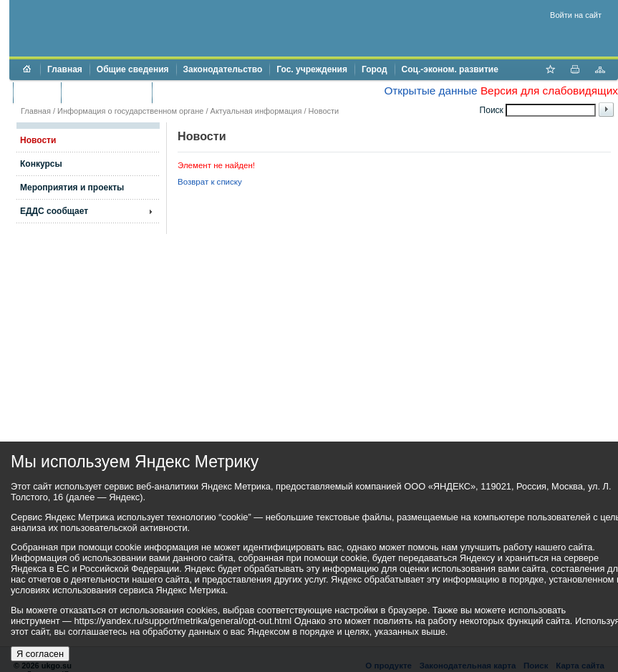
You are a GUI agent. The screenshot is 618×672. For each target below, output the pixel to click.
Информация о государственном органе (130, 111)
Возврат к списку (210, 182)
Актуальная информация (256, 111)
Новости (324, 111)
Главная (65, 69)
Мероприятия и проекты (72, 188)
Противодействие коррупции (221, 92)
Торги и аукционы (106, 92)
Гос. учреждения (312, 69)
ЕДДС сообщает (54, 211)
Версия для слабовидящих (549, 91)
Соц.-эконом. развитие (450, 69)
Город (375, 69)
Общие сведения (133, 69)
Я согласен (40, 654)
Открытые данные (430, 91)
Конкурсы (41, 164)
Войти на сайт (576, 15)
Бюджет (37, 92)
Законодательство (223, 69)
